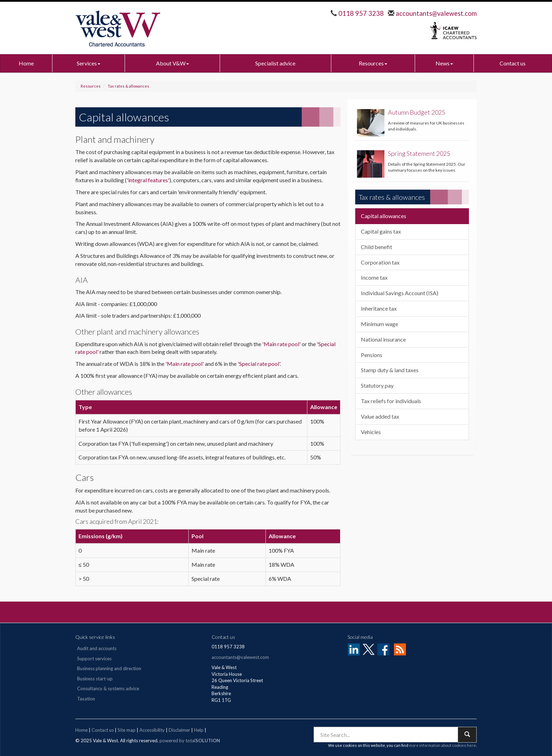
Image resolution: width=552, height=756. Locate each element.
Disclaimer (179, 730)
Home (26, 63)
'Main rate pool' (281, 344)
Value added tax (380, 416)
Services (89, 63)
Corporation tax (380, 262)
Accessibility (152, 730)
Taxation (86, 699)
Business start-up (95, 679)
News (444, 63)
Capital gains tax (381, 231)
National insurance (383, 339)
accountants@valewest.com (435, 13)
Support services (94, 659)
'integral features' (148, 180)
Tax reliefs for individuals (391, 401)
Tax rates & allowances (128, 86)
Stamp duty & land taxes (390, 370)
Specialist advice (275, 63)
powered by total (190, 741)
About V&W (172, 63)
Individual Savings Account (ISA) (400, 293)
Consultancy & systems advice (108, 688)
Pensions (372, 355)
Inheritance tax (379, 308)
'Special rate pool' (259, 364)
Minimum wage (379, 324)
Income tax (374, 277)
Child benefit (377, 247)
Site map (127, 730)
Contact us (513, 63)
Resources (373, 63)
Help (199, 730)
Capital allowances (384, 216)
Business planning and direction (109, 668)
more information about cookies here (443, 745)
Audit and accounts (97, 648)
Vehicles (371, 432)
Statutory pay (377, 385)
